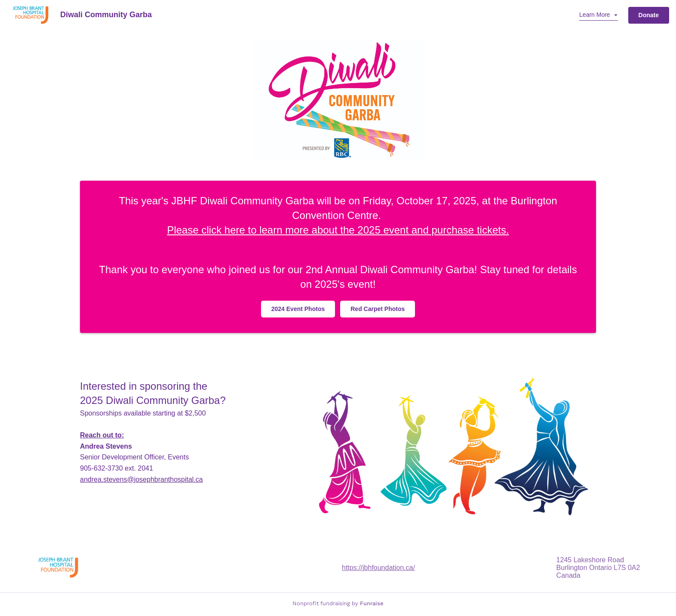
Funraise (372, 603)
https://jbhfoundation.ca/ (378, 568)
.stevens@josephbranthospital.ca (141, 479)
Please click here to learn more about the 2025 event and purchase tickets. (338, 230)
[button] (598, 15)
